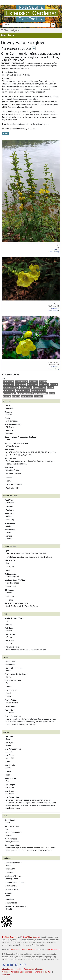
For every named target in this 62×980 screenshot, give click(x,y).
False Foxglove (49, 57)
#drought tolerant (21, 382)
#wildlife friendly (27, 396)
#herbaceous (44, 384)
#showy (52, 393)
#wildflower (16, 396)
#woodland (38, 396)
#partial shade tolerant (25, 393)
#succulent (43, 382)
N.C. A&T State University (31, 937)
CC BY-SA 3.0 (55, 308)
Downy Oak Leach (49, 54)
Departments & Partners (33, 969)
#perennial (7, 396)
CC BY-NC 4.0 (55, 250)
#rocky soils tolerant (38, 390)
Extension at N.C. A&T (43, 972)
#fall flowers (33, 382)
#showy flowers (8, 382)
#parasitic (51, 387)
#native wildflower (39, 387)
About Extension (9, 969)
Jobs (19, 969)
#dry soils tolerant (9, 393)
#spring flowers (21, 384)
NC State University (10, 937)
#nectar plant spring (23, 390)
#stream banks (33, 384)
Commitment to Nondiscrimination (23, 950)
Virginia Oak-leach (13, 60)
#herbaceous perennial (11, 387)
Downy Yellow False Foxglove (20, 57)
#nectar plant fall (9, 390)
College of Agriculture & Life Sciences (17, 972)
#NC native (54, 384)
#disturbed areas (26, 387)
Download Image (54, 252)
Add (5, 133)
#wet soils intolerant (41, 393)
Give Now (6, 975)
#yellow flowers (8, 384)
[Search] (26, 25)
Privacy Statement (52, 950)
